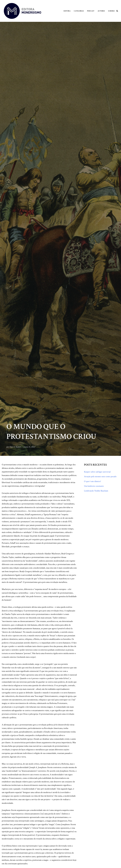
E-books (111, 11)
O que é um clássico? (92, 481)
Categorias (79, 11)
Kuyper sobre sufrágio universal (97, 472)
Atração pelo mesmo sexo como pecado (100, 477)
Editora (67, 11)
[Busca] (117, 11)
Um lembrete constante (94, 486)
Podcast (91, 11)
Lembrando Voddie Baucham (96, 491)
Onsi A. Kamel (15, 447)
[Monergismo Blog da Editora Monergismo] (22, 11)
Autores (101, 11)
